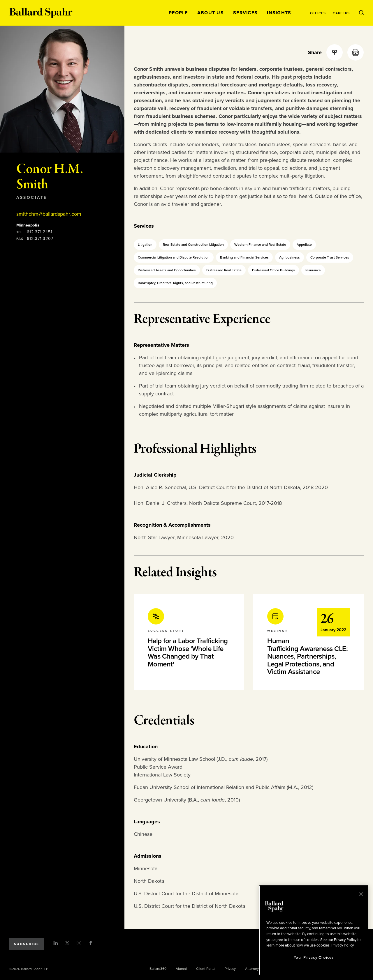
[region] (314, 930)
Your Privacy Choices (314, 958)
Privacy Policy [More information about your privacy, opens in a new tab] (343, 945)
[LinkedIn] (56, 943)
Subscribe (27, 944)
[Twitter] (67, 943)
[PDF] (356, 52)
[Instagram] (79, 943)
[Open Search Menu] (361, 13)
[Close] (361, 894)
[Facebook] (91, 943)
